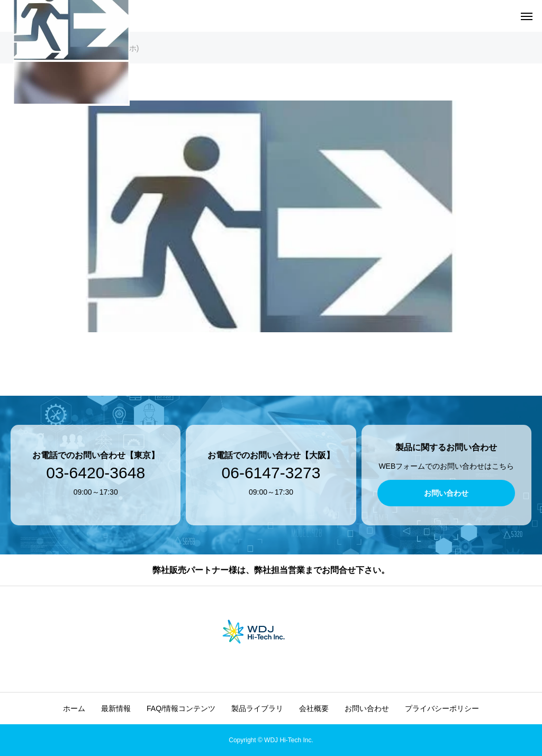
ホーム (74, 708)
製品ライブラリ (257, 708)
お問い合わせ (367, 708)
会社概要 (314, 708)
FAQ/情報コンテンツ (181, 708)
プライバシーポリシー (442, 708)
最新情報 (116, 708)
